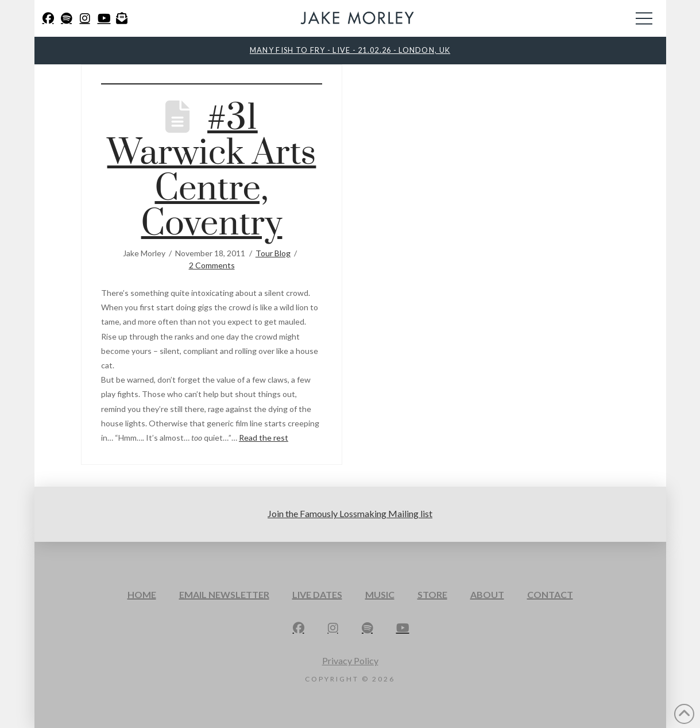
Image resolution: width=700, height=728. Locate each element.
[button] (644, 18)
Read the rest (264, 438)
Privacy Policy (350, 660)
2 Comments (212, 265)
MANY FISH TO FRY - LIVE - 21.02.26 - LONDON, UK (350, 50)
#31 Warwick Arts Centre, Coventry (212, 172)
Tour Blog (273, 253)
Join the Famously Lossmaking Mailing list (350, 513)
